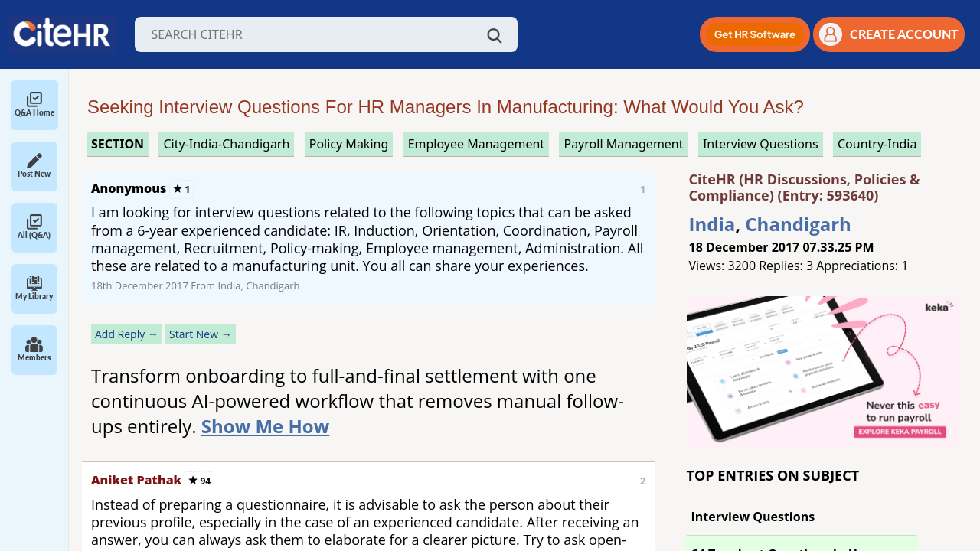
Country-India (877, 144)
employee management (476, 144)
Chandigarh (798, 224)
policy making (349, 144)
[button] (755, 34)
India (712, 224)
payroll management (623, 144)
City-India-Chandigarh (226, 144)
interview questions (761, 144)
